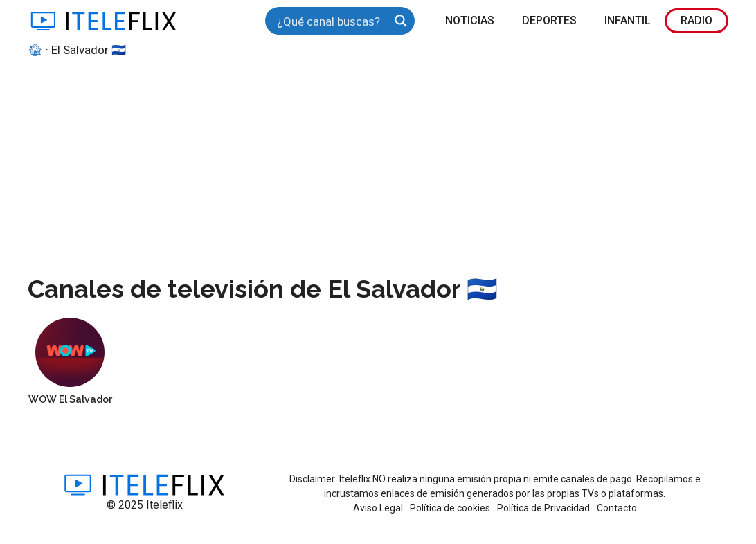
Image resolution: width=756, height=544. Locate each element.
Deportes (549, 20)
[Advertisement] (378, 163)
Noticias (470, 20)
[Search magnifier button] (401, 21)
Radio (696, 20)
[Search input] (331, 21)
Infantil (628, 20)
